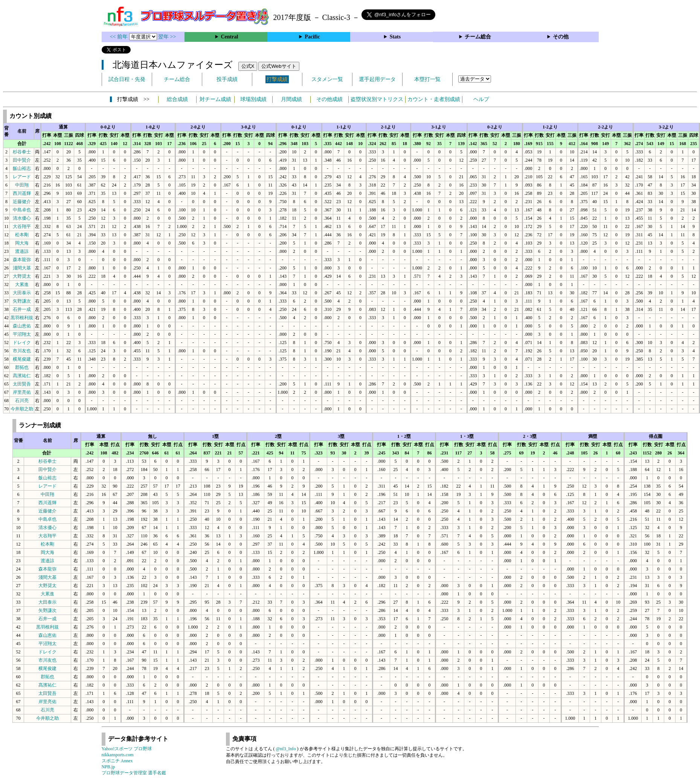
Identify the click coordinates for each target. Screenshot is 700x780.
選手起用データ (377, 79)
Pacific (312, 37)
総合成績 (177, 99)
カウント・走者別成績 (434, 99)
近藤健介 (22, 202)
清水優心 (22, 218)
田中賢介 (22, 160)
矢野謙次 (22, 301)
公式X (248, 66)
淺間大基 (22, 268)
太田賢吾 (22, 384)
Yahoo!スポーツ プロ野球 (127, 749)
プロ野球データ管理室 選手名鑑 (134, 773)
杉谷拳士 (22, 152)
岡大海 (22, 243)
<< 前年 (120, 37)
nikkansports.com (118, 755)
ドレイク (22, 343)
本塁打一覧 (427, 79)
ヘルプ (481, 99)
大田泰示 (22, 293)
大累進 (22, 284)
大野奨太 (22, 276)
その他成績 (329, 99)
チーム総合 (478, 37)
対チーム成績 (215, 99)
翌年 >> (167, 37)
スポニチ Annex (117, 761)
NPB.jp (108, 767)
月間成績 (291, 99)
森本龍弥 (22, 260)
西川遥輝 (22, 193)
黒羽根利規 (22, 318)
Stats (395, 37)
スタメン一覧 (327, 79)
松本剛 (22, 235)
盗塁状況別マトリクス (377, 99)
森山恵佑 (22, 326)
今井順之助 (22, 409)
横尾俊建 (22, 359)
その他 (561, 37)
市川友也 (22, 351)
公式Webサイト (279, 66)
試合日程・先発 (127, 79)
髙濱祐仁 (22, 376)
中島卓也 (22, 210)
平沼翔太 (22, 334)
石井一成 (22, 309)
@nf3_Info (286, 749)
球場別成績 (253, 99)
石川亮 (22, 401)
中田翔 (22, 185)
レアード (22, 177)
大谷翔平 (22, 226)
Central (229, 37)
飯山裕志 (22, 168)
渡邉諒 (22, 251)
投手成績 (227, 79)
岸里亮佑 (22, 392)
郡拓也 (22, 367)
